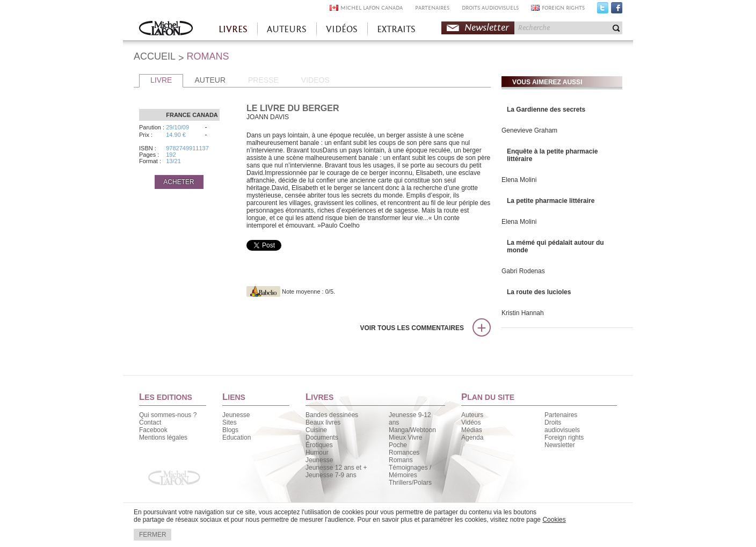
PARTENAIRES (432, 8)
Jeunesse (236, 415)
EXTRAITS (396, 29)
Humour (317, 453)
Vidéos (471, 422)
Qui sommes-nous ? (168, 415)
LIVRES (233, 29)
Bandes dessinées (332, 415)
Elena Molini (519, 180)
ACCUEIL (155, 56)
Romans (401, 460)
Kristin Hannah (523, 313)
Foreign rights (564, 437)
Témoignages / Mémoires (410, 471)
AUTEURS (287, 29)
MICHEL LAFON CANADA (372, 8)
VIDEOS (315, 80)
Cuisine (316, 430)
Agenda (472, 437)
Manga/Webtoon (412, 430)
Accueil (166, 29)
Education (237, 437)
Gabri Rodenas (523, 271)
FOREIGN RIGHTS (563, 8)
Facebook (617, 10)
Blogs (230, 430)
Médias (472, 430)
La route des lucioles (539, 292)
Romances (404, 453)
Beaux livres (323, 422)
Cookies (554, 520)
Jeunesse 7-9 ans (331, 475)
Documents (322, 437)
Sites (230, 422)
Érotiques (319, 445)
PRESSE (263, 80)
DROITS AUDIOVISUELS (490, 8)
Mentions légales (163, 437)
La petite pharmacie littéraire (551, 201)
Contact (150, 422)
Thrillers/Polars (410, 483)
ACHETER (179, 182)
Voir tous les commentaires (412, 328)
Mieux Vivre (405, 437)
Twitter (603, 10)
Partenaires (561, 415)
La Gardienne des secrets (546, 110)
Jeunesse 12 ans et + (336, 468)
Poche (398, 445)
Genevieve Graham (529, 130)
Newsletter (487, 28)
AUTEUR (210, 80)
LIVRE (161, 80)
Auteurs (472, 415)
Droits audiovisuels (562, 426)
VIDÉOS (342, 29)
